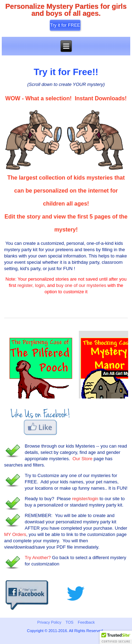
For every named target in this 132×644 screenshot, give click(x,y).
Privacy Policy (49, 622)
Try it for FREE (65, 25)
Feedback (86, 622)
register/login (85, 499)
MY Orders (15, 534)
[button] (116, 637)
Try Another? (38, 558)
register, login (31, 285)
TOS (69, 622)
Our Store (82, 459)
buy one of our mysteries (81, 285)
